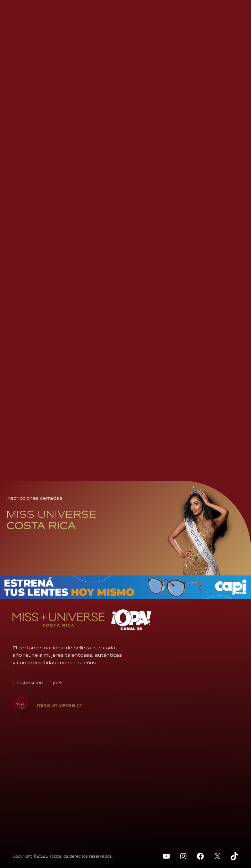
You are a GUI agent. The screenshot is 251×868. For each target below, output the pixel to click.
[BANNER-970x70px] (125, 597)
